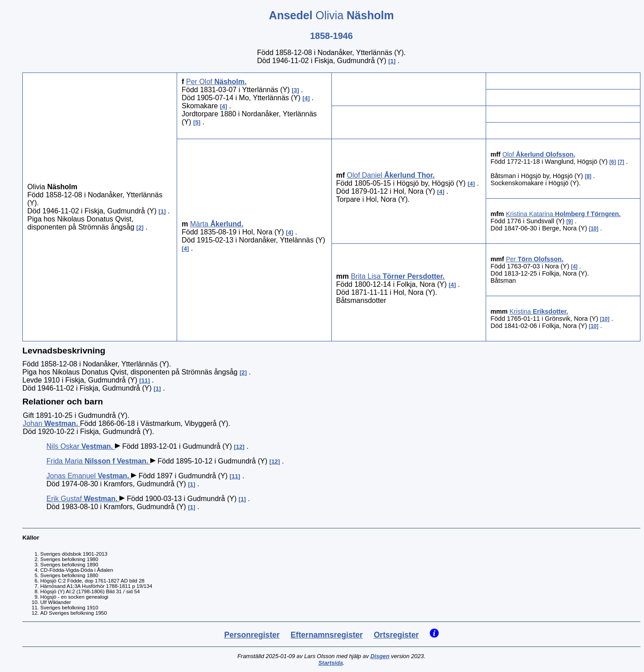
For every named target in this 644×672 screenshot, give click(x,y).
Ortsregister (396, 635)
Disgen (380, 656)
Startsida (331, 663)
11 (145, 381)
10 (594, 229)
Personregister (252, 635)
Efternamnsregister (327, 635)
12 (239, 447)
